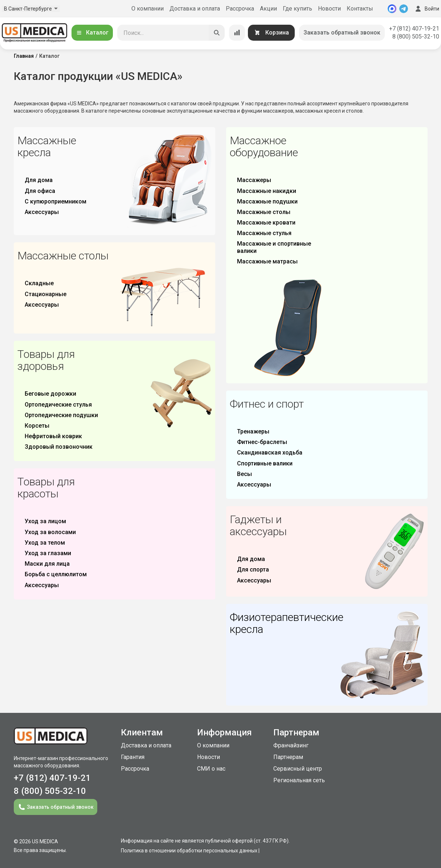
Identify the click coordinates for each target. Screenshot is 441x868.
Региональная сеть (299, 780)
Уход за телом (45, 543)
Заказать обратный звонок (342, 33)
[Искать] (217, 33)
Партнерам (288, 757)
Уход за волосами (50, 532)
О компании (148, 9)
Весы (244, 474)
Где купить (297, 9)
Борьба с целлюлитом (56, 574)
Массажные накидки (267, 191)
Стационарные (46, 294)
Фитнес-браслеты (262, 442)
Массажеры (254, 180)
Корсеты (37, 426)
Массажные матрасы (267, 261)
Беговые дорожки (50, 394)
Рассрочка (240, 9)
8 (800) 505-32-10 (416, 37)
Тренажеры (253, 431)
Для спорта (253, 570)
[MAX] (392, 9)
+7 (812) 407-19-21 (414, 29)
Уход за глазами (48, 553)
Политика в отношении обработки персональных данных (189, 851)
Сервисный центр (298, 769)
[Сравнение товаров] (237, 33)
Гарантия (133, 757)
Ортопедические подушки (61, 415)
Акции (268, 9)
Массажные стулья (264, 233)
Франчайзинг (291, 745)
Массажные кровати (266, 223)
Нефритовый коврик (53, 436)
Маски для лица (47, 564)
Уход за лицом (45, 521)
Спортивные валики (265, 463)
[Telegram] (404, 9)
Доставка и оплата (195, 9)
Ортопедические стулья (58, 405)
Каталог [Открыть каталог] (92, 33)
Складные (39, 283)
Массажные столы (264, 212)
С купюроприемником (56, 201)
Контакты (360, 9)
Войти (426, 9)
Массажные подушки (267, 201)
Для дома (39, 180)
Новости (329, 9)
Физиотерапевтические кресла (287, 623)
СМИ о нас (211, 769)
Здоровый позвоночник (59, 447)
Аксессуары (42, 212)
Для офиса (40, 191)
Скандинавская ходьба (270, 453)
